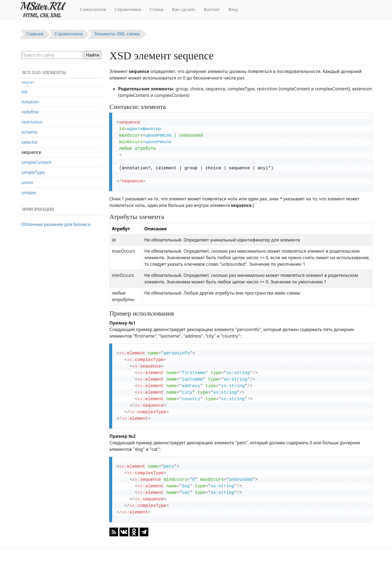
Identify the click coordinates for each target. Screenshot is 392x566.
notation (30, 102)
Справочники (128, 9)
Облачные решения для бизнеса (56, 224)
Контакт (212, 9)
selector (30, 142)
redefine (30, 112)
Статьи (157, 9)
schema (29, 132)
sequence (31, 152)
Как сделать (183, 9)
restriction (32, 122)
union (27, 182)
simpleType (33, 172)
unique (29, 192)
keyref (28, 82)
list (24, 92)
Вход (233, 9)
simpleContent (36, 162)
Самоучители (93, 9)
